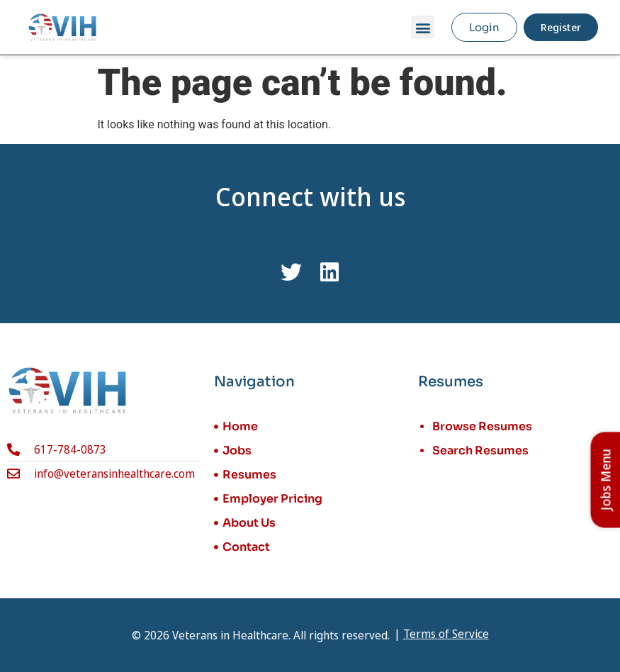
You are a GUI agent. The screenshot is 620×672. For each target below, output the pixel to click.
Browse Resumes (482, 426)
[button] (423, 27)
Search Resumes (480, 450)
